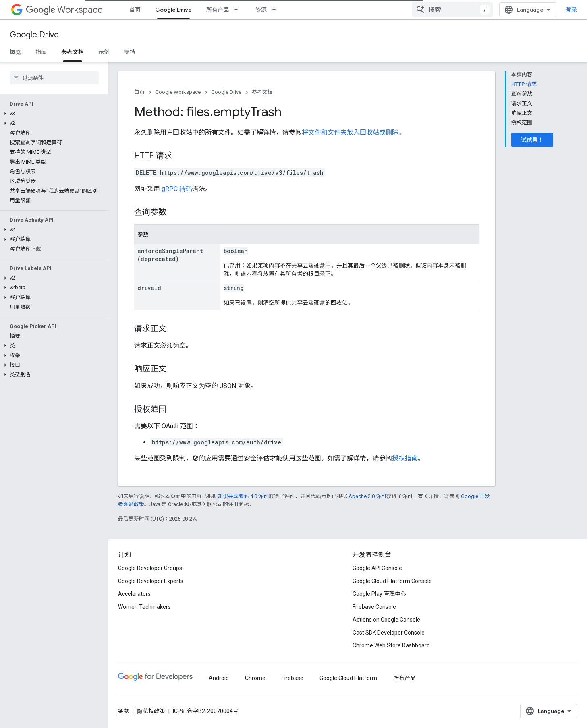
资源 (261, 10)
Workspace (64, 10)
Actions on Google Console (386, 620)
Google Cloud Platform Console (392, 581)
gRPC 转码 (177, 189)
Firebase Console (374, 607)
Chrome (255, 678)
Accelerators (134, 594)
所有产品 (218, 10)
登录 (572, 10)
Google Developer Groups (150, 568)
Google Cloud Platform (348, 678)
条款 (124, 711)
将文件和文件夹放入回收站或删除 (350, 132)
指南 (41, 52)
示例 (104, 52)
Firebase (292, 678)
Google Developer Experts (151, 581)
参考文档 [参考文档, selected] (73, 52)
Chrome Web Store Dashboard (391, 645)
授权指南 (405, 458)
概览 (15, 52)
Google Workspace (178, 92)
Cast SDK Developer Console (389, 633)
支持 (130, 52)
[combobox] (452, 10)
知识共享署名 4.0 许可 (243, 496)
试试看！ (532, 140)
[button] (53, 114)
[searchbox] (54, 78)
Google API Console (377, 568)
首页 (135, 10)
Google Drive (34, 35)
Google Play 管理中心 (379, 594)
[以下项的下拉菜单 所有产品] (239, 10)
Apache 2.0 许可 (367, 496)
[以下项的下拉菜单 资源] (276, 10)
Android (219, 678)
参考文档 (262, 92)
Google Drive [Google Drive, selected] (173, 10)
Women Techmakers (144, 607)
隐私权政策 (151, 711)
